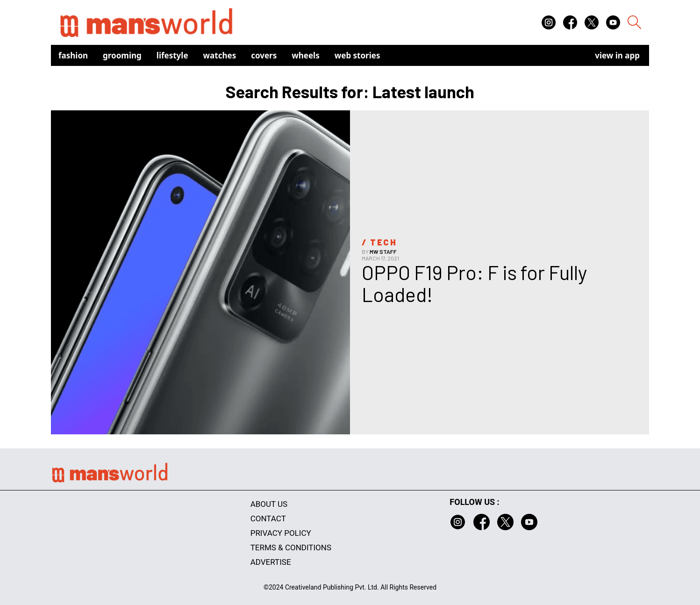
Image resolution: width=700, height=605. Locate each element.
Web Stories (357, 55)
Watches (220, 55)
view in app (617, 55)
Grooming (122, 55)
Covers (264, 55)
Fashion (73, 55)
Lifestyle (172, 55)
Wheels (306, 55)
